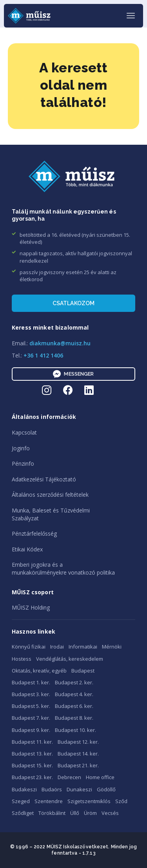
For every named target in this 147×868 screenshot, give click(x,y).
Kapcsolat (24, 432)
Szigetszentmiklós (89, 801)
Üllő (75, 813)
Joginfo (21, 448)
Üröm (90, 813)
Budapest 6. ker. (74, 706)
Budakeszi (24, 789)
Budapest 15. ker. (32, 765)
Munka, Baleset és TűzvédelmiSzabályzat (51, 514)
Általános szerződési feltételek (50, 495)
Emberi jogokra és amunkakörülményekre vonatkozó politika (63, 569)
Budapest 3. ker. (31, 694)
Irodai (57, 647)
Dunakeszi (79, 789)
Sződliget (23, 813)
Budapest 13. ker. (32, 754)
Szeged (21, 801)
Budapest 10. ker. (75, 730)
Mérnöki (112, 647)
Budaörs (52, 789)
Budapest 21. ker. (78, 765)
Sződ (121, 801)
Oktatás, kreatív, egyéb (39, 671)
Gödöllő (106, 789)
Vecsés (110, 813)
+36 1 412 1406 (43, 355)
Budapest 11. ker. (32, 742)
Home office (100, 777)
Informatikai (83, 647)
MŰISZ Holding (31, 607)
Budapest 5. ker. (31, 706)
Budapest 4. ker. (74, 694)
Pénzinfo (23, 463)
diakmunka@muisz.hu (60, 343)
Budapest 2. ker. (74, 682)
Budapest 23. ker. (32, 777)
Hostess (22, 659)
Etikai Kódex (27, 549)
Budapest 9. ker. (31, 730)
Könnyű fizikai (29, 647)
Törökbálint (52, 813)
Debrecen (69, 777)
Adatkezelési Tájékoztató (44, 479)
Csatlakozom (74, 303)
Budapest (83, 671)
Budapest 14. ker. (78, 754)
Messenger (73, 374)
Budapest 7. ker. (31, 718)
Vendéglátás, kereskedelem (70, 659)
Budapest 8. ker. (74, 718)
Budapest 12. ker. (78, 742)
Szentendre (49, 801)
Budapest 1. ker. (31, 682)
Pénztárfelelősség (34, 534)
